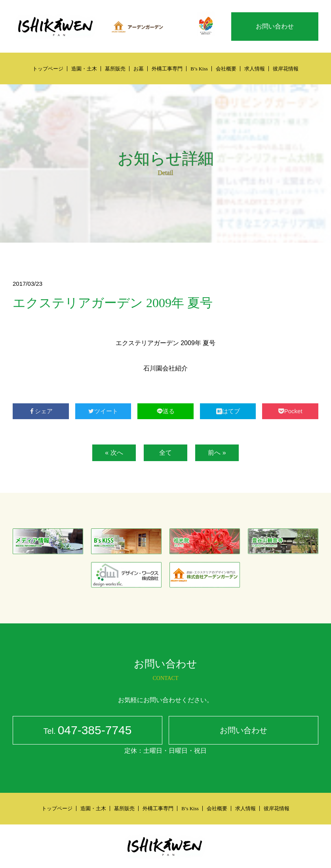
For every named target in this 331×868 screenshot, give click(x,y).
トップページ (48, 69)
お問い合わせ (275, 26)
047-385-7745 (88, 731)
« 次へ (114, 453)
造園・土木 (84, 69)
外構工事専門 (167, 69)
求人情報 (255, 69)
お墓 (139, 69)
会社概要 (226, 69)
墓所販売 (115, 69)
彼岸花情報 (286, 69)
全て (165, 453)
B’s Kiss (199, 69)
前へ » (217, 453)
